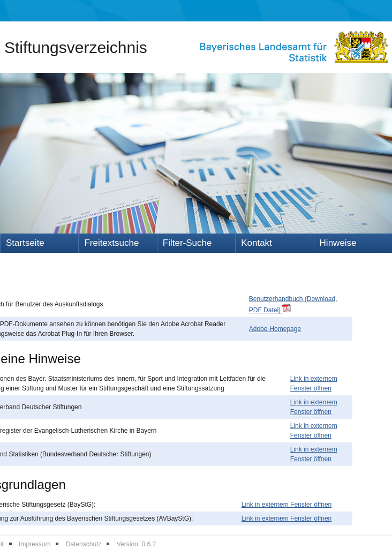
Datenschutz (84, 544)
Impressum (35, 544)
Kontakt (257, 243)
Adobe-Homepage (275, 329)
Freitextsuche (111, 243)
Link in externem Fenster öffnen (287, 505)
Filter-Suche (187, 243)
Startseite (25, 243)
